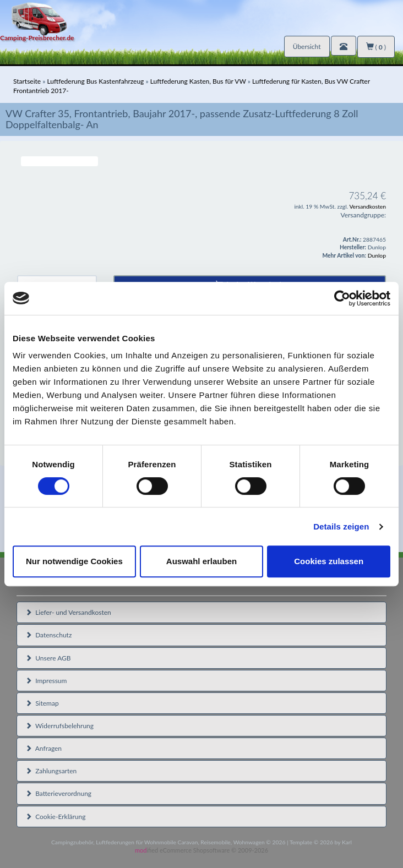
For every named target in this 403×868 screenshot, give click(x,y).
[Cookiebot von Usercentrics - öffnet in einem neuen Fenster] (342, 298)
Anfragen (43, 748)
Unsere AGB (48, 658)
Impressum (46, 681)
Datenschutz (48, 635)
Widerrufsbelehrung (59, 726)
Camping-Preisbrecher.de (37, 38)
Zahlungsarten (51, 771)
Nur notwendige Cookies (74, 561)
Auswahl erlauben (201, 561)
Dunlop (377, 255)
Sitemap (42, 703)
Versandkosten (367, 206)
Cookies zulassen (329, 561)
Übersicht (307, 47)
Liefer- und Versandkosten (68, 612)
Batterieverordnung (58, 793)
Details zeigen (341, 526)
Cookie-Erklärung (55, 817)
